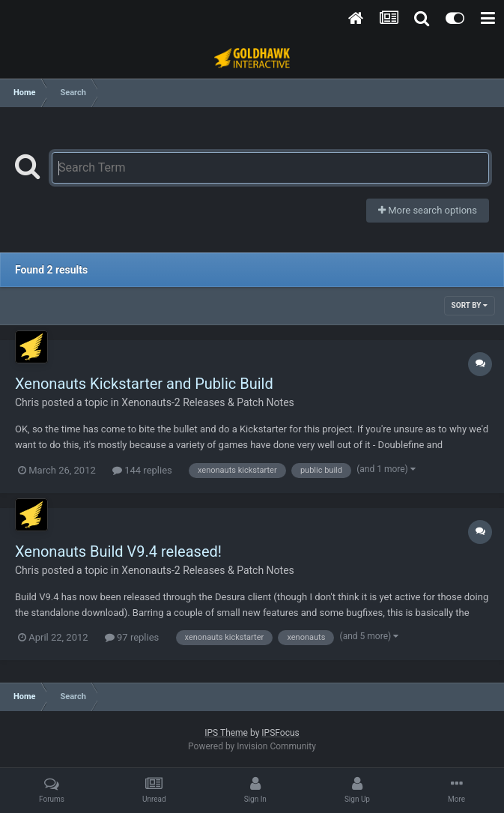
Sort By (470, 305)
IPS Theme (226, 733)
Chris (27, 402)
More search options (428, 210)
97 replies (132, 637)
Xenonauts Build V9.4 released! (118, 551)
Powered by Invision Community (252, 746)
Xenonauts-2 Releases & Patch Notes (208, 402)
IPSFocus (280, 733)
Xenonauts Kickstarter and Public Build (144, 384)
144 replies (142, 470)
